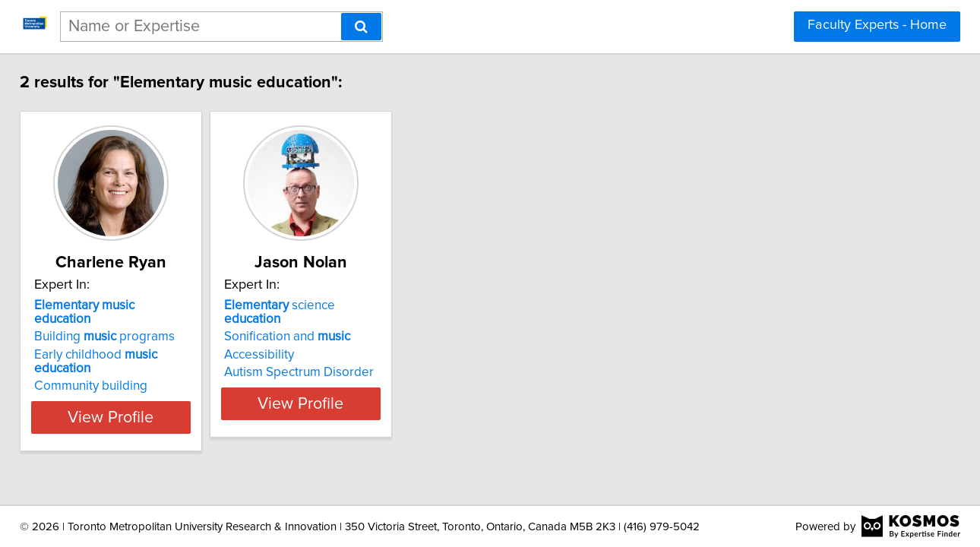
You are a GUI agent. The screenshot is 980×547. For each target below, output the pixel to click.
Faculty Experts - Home (877, 25)
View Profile (145, 390)
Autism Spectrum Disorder (351, 359)
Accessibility (311, 341)
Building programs (119, 323)
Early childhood (140, 341)
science (362, 305)
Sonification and (340, 323)
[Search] (361, 27)
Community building (105, 359)
